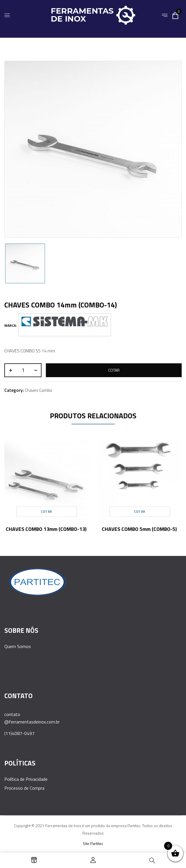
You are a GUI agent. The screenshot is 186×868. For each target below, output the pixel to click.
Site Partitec (93, 843)
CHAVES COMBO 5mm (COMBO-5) (139, 529)
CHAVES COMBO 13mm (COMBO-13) (46, 529)
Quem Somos (18, 646)
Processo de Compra (24, 788)
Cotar (114, 370)
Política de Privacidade (26, 779)
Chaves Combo (38, 390)
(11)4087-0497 (19, 733)
